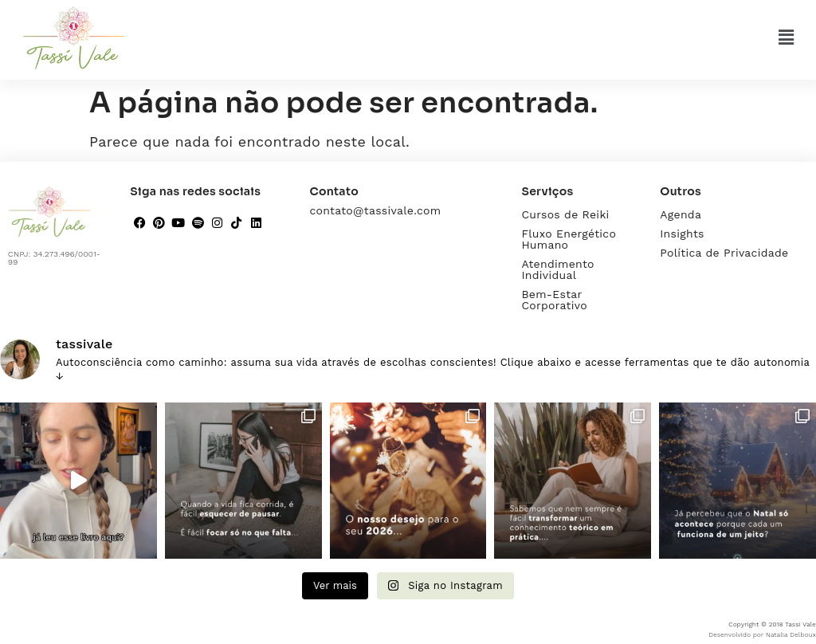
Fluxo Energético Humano (569, 239)
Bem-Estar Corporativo (554, 300)
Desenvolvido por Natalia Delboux (762, 635)
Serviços (547, 191)
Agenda (681, 214)
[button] (786, 37)
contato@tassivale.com (375, 210)
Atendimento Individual (557, 269)
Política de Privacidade (724, 253)
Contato (334, 191)
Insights (682, 234)
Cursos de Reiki (565, 214)
